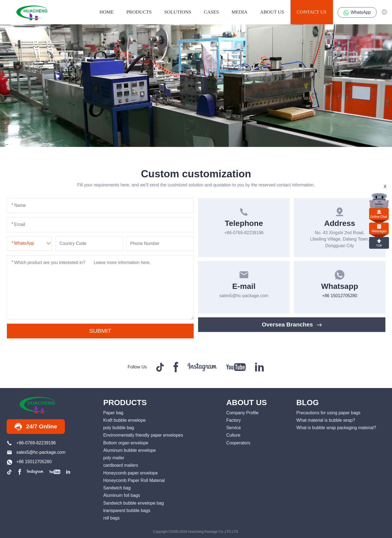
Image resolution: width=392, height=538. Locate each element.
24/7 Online (36, 427)
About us (272, 12)
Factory (234, 420)
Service (234, 428)
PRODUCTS (125, 403)
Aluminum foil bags (122, 495)
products (139, 12)
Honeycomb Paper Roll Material (134, 480)
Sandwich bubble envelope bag (134, 503)
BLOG (307, 403)
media (239, 12)
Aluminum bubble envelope (130, 450)
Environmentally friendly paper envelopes (143, 435)
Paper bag (113, 413)
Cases (211, 12)
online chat (379, 214)
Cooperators (238, 443)
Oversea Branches (292, 324)
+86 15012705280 (340, 296)
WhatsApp (357, 13)
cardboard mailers (121, 465)
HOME (106, 12)
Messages (379, 228)
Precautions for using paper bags (328, 413)
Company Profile (242, 413)
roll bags (111, 518)
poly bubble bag (119, 428)
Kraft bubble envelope (124, 420)
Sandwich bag (117, 488)
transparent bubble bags (127, 511)
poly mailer (114, 458)
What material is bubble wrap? (326, 420)
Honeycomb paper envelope (130, 473)
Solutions (178, 12)
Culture (233, 435)
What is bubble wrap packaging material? (336, 428)
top (379, 242)
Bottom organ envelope (126, 443)
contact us (312, 12)
